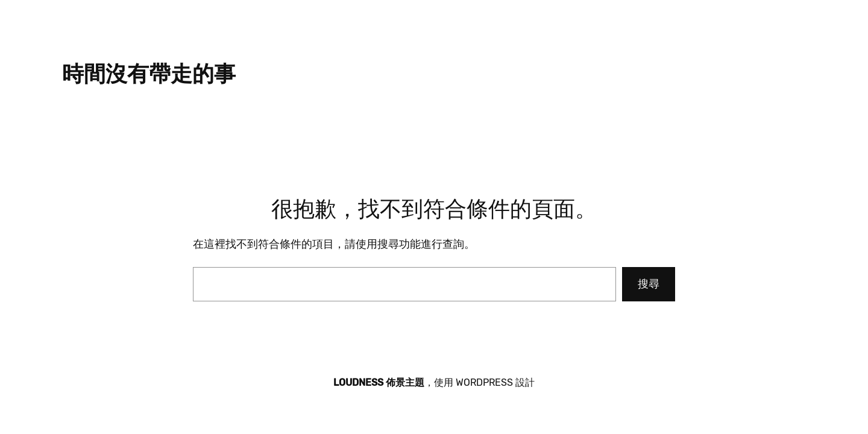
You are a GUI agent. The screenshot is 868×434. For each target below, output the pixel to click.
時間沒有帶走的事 (149, 74)
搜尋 (649, 284)
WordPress (484, 382)
